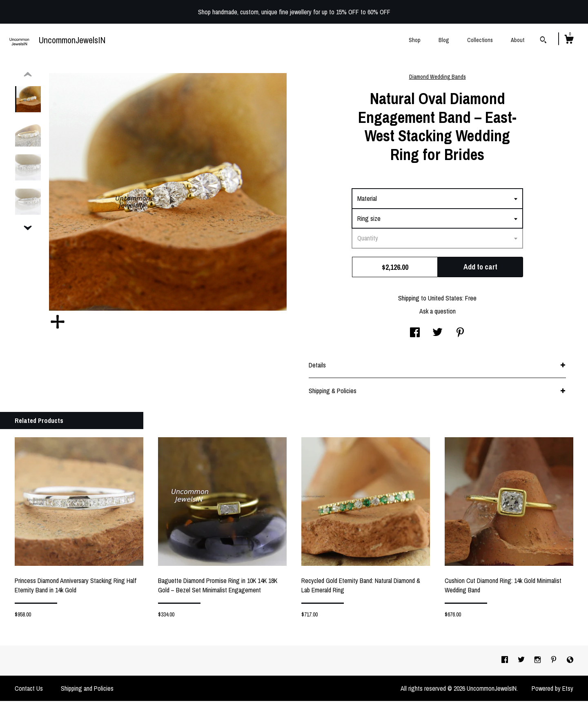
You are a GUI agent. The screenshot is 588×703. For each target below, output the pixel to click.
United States (445, 300)
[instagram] (538, 662)
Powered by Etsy (552, 690)
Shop (415, 40)
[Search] (543, 41)
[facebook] (506, 662)
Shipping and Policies (87, 690)
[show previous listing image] (28, 77)
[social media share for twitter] (438, 335)
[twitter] (522, 662)
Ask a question (438, 313)
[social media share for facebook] (415, 335)
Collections (480, 40)
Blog (444, 40)
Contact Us (29, 690)
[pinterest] (555, 662)
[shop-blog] (570, 662)
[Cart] (569, 40)
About (518, 40)
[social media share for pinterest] (460, 335)
